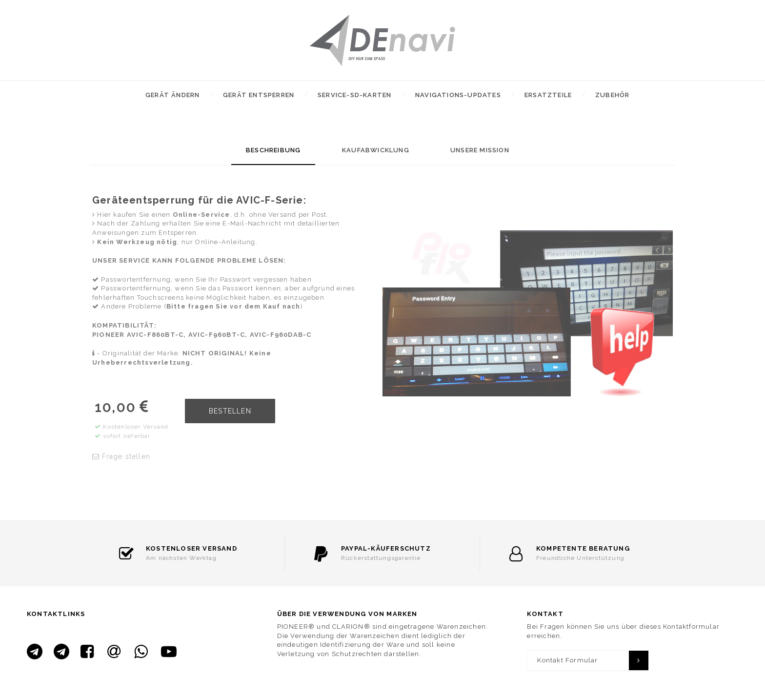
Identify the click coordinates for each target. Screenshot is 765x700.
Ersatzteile (548, 95)
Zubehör (612, 95)
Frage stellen (121, 456)
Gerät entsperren (259, 95)
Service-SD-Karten (354, 95)
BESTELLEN (230, 411)
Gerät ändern (172, 95)
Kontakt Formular (567, 660)
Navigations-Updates (458, 95)
